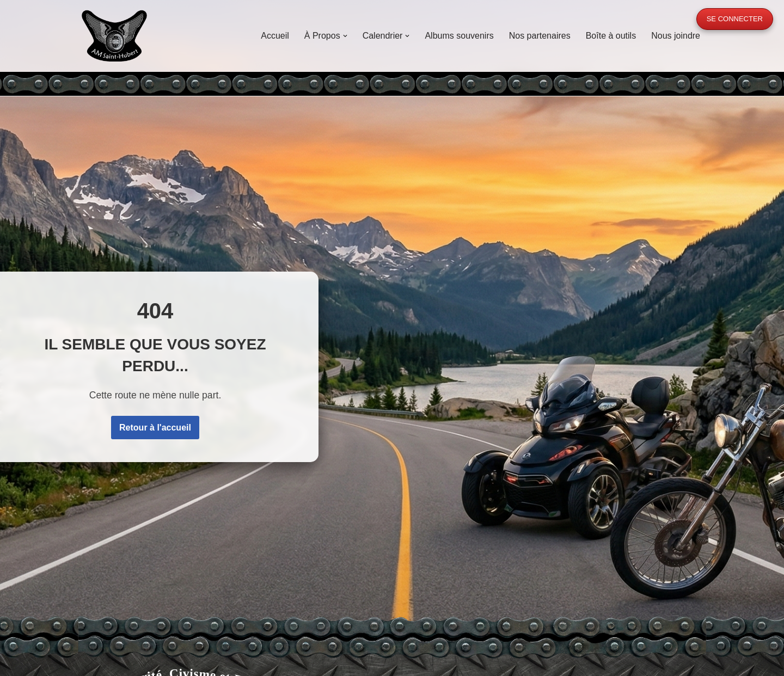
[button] (345, 36)
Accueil (275, 36)
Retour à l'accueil (155, 428)
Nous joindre (676, 36)
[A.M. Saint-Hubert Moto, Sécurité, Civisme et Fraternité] (114, 36)
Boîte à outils (611, 36)
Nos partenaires (540, 36)
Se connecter (735, 19)
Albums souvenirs (459, 36)
